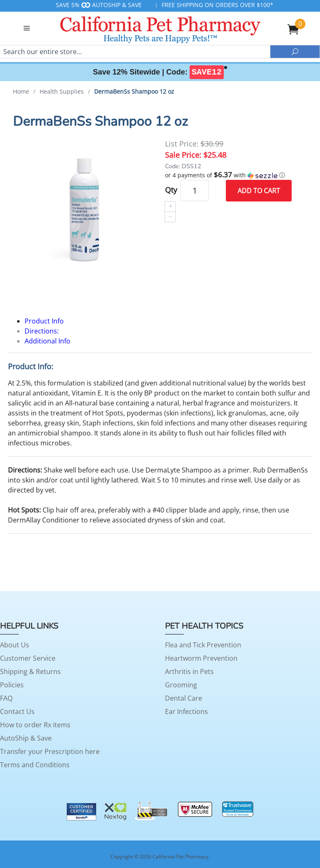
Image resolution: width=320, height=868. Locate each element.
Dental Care (184, 698)
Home (21, 91)
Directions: (42, 331)
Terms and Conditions (35, 765)
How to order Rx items (35, 725)
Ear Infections (186, 711)
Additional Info (47, 341)
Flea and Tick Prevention (203, 645)
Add (259, 190)
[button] (236, 175)
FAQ (6, 698)
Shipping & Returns (30, 672)
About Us (15, 645)
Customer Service (28, 658)
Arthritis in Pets (189, 672)
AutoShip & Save (26, 738)
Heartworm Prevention (201, 658)
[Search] (135, 52)
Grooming (181, 685)
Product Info (44, 321)
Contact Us (17, 711)
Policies (12, 685)
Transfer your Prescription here (50, 751)
